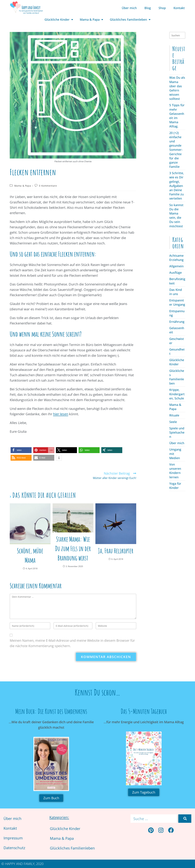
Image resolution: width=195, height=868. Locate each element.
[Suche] (185, 819)
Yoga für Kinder (175, 486)
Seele (173, 422)
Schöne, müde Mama (30, 555)
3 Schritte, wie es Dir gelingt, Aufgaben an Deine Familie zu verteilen (177, 186)
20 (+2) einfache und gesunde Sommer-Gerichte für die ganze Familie (176, 150)
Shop (162, 8)
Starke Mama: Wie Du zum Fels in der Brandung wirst (73, 548)
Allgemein (176, 266)
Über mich (129, 8)
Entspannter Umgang (177, 302)
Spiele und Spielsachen (177, 432)
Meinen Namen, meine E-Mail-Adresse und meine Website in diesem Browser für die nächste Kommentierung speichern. (72, 643)
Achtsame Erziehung (176, 258)
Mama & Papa (91, 20)
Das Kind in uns (176, 292)
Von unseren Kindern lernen (175, 471)
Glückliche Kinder (59, 20)
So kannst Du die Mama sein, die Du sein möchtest (176, 216)
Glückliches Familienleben (130, 20)
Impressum (13, 838)
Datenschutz (14, 848)
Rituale (174, 415)
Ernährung (177, 322)
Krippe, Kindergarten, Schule (177, 394)
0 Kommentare (48, 186)
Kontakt (179, 8)
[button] (21, 450)
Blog (148, 8)
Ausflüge (176, 273)
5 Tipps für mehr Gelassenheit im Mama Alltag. (177, 116)
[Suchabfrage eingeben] (177, 35)
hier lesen (61, 414)
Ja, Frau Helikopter (116, 551)
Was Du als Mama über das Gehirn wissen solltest (177, 88)
